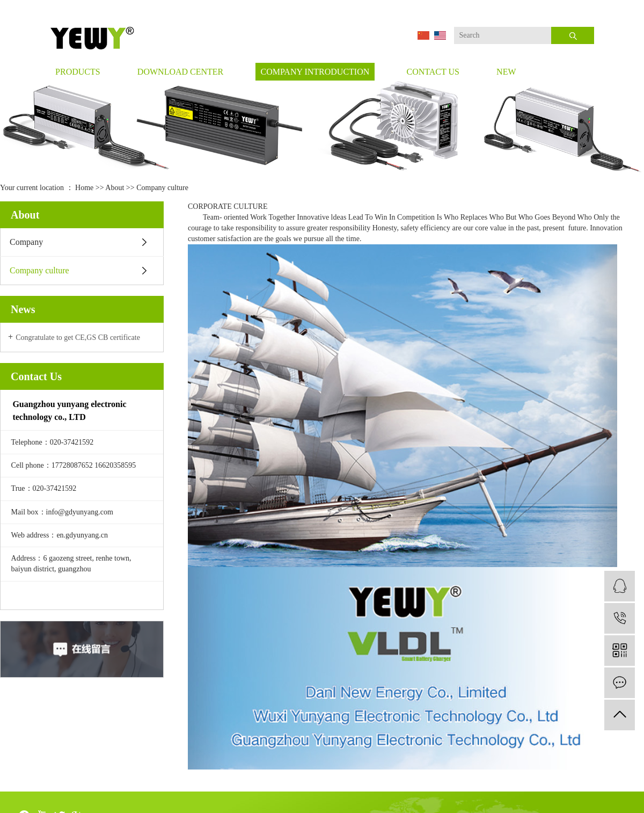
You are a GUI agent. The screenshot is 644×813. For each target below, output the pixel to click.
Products (78, 72)
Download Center (180, 72)
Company (26, 242)
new (506, 72)
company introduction (315, 72)
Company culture (39, 270)
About (115, 188)
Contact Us (433, 72)
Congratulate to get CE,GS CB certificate (78, 337)
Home (84, 188)
